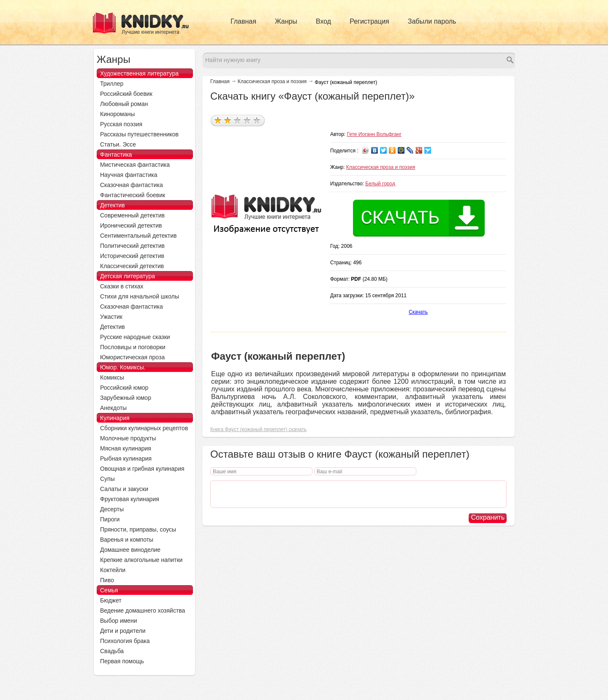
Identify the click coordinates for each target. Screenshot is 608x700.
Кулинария (115, 418)
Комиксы (112, 377)
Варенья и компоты (127, 540)
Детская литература (128, 276)
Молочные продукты (128, 438)
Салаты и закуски (124, 489)
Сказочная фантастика (132, 185)
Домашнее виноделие (130, 550)
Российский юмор (124, 388)
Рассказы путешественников (139, 134)
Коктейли (113, 570)
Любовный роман (124, 104)
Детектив (113, 205)
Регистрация (369, 21)
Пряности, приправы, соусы (138, 529)
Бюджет (111, 600)
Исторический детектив (132, 256)
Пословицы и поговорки (133, 347)
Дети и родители (123, 631)
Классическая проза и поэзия (272, 81)
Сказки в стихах (122, 286)
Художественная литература (139, 73)
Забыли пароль (432, 21)
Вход (323, 21)
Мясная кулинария (126, 448)
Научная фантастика (129, 175)
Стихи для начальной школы (140, 296)
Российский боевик (126, 94)
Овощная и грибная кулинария (142, 469)
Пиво (107, 580)
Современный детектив (132, 215)
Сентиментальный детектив (138, 236)
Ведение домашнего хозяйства (142, 610)
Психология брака (125, 641)
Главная (243, 21)
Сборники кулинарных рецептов (144, 428)
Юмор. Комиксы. (123, 367)
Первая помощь (122, 661)
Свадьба (112, 651)
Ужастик (111, 317)
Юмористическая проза (132, 357)
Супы (107, 479)
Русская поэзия (121, 124)
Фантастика (116, 155)
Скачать (418, 312)
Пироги (110, 519)
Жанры (286, 21)
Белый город (380, 184)
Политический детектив (132, 246)
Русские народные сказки (135, 337)
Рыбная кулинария (126, 459)
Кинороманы (117, 114)
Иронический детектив (131, 225)
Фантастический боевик (133, 195)
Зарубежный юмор (126, 398)
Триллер (112, 84)
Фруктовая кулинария (130, 499)
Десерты (112, 509)
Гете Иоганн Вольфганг (374, 134)
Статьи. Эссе (118, 144)
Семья (109, 590)
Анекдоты (113, 408)
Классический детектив (132, 266)
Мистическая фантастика (135, 165)
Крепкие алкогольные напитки (141, 560)
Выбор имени (119, 621)
